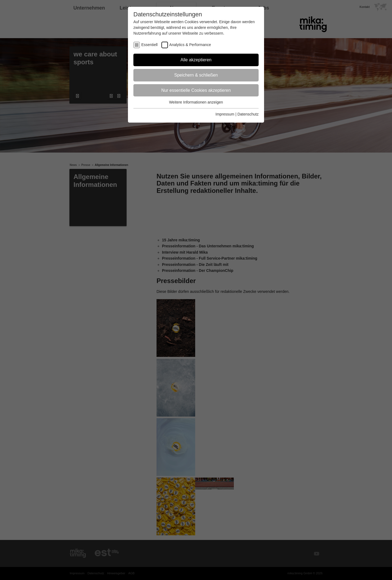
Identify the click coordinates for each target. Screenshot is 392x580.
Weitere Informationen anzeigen (196, 102)
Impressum (225, 114)
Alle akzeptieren (196, 60)
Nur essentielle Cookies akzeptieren (196, 90)
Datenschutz (248, 114)
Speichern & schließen (196, 75)
